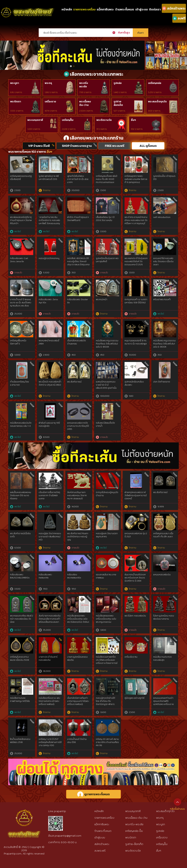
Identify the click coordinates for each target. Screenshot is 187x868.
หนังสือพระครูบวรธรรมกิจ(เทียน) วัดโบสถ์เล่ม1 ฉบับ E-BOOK (164, 344)
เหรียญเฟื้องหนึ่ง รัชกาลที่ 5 (18, 342)
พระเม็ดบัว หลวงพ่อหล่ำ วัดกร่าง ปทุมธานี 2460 (50, 383)
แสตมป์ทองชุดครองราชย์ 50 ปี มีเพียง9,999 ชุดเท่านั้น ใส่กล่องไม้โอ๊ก (106, 386)
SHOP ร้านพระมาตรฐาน (77, 146)
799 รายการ (85, 92)
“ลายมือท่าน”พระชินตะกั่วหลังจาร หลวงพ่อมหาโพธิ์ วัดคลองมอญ (49, 220)
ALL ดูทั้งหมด (148, 146)
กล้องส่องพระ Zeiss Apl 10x (48, 301)
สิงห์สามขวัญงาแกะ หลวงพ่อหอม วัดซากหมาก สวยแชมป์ (77, 495)
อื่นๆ (133, 120)
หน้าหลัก (67, 9)
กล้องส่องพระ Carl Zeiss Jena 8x (19, 260)
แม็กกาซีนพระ (105, 9)
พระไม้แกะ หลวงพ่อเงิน (135, 616)
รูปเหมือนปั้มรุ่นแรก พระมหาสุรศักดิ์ (107, 260)
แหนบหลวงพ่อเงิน (162, 575)
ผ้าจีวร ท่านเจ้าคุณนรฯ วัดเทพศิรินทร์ (78, 219)
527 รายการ (119, 111)
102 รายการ (137, 129)
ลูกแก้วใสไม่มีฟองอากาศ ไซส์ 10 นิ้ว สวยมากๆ (78, 179)
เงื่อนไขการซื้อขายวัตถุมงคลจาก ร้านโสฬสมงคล (49, 495)
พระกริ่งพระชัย (84, 85)
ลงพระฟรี (100, 851)
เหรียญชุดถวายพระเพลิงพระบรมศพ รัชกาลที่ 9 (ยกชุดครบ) (136, 179)
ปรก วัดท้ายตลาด (162, 382)
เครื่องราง (50, 102)
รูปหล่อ (118, 83)
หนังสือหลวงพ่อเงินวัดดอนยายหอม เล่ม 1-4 (21, 424)
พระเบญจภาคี (35, 120)
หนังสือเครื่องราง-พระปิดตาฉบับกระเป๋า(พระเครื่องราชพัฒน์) (49, 701)
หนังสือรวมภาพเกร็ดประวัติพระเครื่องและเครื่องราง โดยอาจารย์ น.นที (107, 661)
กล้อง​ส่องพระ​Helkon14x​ (45, 576)
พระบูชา (15, 83)
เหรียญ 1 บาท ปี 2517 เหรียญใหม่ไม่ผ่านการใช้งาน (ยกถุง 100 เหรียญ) (50, 744)
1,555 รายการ (17, 111)
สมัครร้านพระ (102, 844)
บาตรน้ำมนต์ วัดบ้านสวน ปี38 (77, 741)
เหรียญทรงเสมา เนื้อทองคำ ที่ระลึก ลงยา (163, 535)
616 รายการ (16, 92)
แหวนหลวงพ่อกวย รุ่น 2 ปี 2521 (136, 535)
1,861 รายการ (51, 92)
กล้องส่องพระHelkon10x (74, 576)
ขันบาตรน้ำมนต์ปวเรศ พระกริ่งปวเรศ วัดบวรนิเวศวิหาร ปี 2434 (135, 578)
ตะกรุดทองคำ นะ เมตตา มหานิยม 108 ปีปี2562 (136, 301)
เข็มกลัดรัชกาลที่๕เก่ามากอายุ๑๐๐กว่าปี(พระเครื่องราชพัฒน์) (78, 701)
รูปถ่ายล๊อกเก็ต (118, 103)
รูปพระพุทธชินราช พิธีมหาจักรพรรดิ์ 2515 (49, 178)
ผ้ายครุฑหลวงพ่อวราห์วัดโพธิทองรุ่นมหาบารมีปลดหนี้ (136, 495)
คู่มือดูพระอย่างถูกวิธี (134, 698)
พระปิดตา (16, 102)
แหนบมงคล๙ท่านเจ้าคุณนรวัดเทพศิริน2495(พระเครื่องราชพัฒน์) (163, 703)
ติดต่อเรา (155, 9)
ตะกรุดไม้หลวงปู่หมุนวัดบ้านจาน (107, 494)
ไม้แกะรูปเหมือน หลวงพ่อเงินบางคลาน (164, 617)
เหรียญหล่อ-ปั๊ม (134, 831)
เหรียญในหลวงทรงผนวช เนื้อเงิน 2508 (20, 658)
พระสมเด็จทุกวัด (157, 102)
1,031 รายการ (34, 129)
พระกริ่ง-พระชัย (134, 824)
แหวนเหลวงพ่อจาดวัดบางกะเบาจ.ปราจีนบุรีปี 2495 (78, 426)
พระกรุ (48, 83)
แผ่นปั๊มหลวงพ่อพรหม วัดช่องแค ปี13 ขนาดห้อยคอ (21, 495)
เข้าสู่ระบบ (142, 9)
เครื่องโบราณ (131, 657)
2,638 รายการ (69, 129)
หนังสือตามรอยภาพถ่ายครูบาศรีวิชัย (20, 700)
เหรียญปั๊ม (68, 120)
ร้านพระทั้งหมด (125, 9)
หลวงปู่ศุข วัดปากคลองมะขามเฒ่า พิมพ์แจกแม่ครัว (50, 537)
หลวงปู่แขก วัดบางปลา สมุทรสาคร (107, 535)
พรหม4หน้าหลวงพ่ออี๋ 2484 (49, 342)
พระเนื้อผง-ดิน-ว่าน (136, 818)
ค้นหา (141, 33)
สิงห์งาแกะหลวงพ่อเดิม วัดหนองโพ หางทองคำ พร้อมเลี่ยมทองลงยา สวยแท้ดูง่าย (50, 620)
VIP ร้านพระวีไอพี (39, 146)
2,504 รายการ (86, 111)
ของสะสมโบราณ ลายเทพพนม (106, 576)
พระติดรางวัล (104, 120)
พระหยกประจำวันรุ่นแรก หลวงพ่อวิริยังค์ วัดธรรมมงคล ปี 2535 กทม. (136, 263)
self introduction (162, 217)
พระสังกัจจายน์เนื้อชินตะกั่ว (20, 535)
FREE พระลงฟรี (115, 146)
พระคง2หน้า (102, 299)
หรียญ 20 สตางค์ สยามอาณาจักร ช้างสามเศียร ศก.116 (107, 742)
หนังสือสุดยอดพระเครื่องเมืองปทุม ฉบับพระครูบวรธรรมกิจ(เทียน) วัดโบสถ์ (106, 620)
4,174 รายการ (51, 111)
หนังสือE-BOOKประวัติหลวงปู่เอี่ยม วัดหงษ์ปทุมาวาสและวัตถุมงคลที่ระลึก (78, 263)
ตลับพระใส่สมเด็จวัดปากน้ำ (105, 424)
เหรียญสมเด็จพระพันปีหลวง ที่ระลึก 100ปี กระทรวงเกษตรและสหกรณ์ (107, 181)
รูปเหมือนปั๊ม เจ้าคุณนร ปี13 (164, 178)
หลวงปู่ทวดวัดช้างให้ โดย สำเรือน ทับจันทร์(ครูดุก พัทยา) (105, 701)
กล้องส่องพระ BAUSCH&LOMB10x (20, 576)
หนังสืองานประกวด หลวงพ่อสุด (162, 658)
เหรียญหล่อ (155, 83)
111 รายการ (102, 129)
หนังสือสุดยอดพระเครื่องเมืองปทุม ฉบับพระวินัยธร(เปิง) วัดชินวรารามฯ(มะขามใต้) (78, 620)
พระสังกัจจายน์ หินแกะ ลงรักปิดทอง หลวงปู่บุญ (78, 537)
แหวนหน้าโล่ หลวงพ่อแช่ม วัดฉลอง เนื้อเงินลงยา (163, 261)
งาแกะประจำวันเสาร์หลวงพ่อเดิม (48, 658)
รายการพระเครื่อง (84, 9)
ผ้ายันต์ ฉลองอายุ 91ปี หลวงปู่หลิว (49, 424)
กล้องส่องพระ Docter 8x (78, 301)
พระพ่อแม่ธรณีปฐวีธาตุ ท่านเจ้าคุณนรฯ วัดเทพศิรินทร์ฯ (21, 220)
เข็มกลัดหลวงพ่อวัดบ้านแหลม (77, 342)
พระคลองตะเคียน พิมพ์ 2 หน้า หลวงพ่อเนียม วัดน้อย (22, 619)
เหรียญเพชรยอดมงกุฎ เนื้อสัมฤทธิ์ (21, 178)
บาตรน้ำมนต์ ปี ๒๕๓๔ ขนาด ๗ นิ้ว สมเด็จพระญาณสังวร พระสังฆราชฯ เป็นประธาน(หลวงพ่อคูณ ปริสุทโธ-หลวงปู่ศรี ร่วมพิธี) (21, 307)
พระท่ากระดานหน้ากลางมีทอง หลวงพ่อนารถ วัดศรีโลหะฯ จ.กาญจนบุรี (136, 220)
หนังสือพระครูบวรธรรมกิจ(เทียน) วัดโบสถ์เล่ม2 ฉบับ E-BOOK (107, 344)
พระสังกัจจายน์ (74, 382)
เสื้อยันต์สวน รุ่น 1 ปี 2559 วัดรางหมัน (105, 219)
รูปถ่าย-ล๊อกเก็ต (134, 844)
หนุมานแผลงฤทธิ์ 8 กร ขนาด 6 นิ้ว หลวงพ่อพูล (136, 342)
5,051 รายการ (155, 92)
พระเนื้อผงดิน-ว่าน (85, 103)
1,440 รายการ (120, 92)
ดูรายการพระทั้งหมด (93, 794)
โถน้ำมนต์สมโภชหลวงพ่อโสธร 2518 (20, 741)
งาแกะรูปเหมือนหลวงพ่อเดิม (77, 658)
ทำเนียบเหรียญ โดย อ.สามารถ (19, 383)
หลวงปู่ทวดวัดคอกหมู (49, 258)
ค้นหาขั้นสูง (124, 33)
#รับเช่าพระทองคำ (162, 299)
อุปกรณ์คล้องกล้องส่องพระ (134, 383)
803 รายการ (154, 111)
